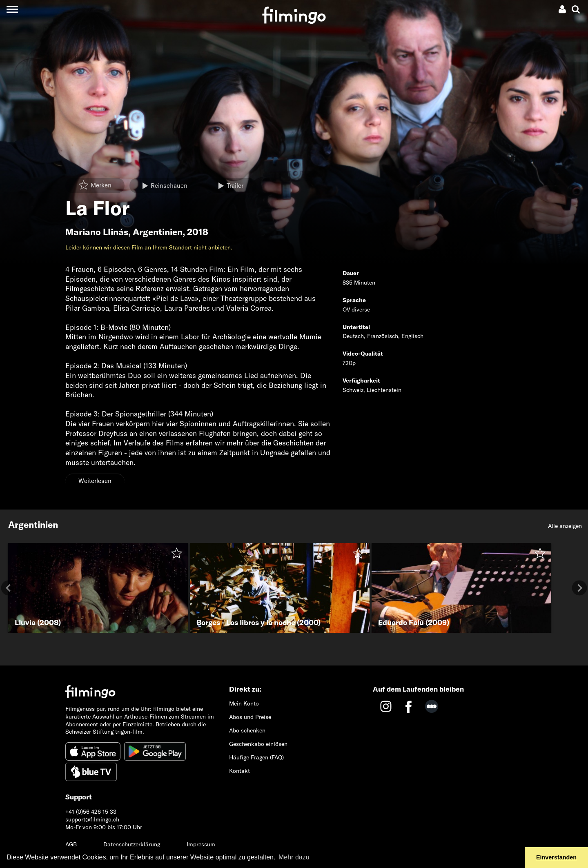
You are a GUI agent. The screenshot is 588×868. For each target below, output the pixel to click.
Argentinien (158, 232)
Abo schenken (247, 730)
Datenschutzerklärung (132, 844)
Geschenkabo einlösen (258, 744)
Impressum (201, 844)
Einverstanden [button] (556, 857)
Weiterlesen (95, 481)
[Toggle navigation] (12, 9)
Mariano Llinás (97, 232)
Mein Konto (244, 703)
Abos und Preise (250, 717)
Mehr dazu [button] (294, 857)
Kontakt (239, 771)
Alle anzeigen (565, 526)
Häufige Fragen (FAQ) (256, 757)
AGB (71, 844)
